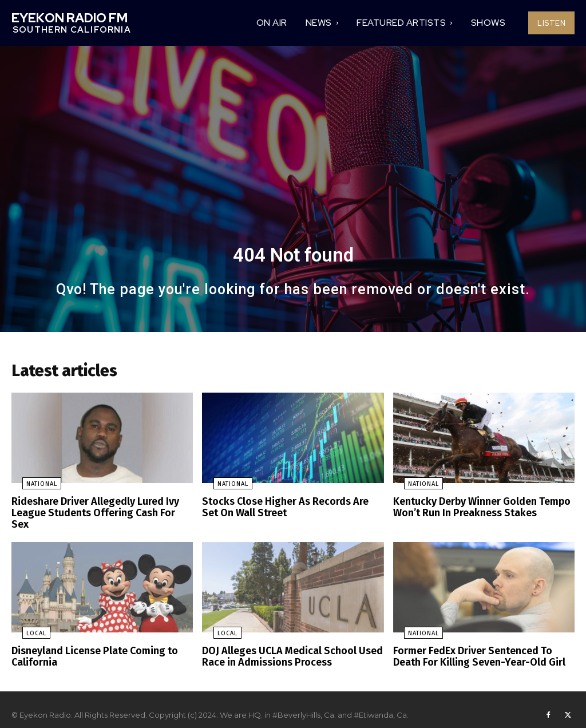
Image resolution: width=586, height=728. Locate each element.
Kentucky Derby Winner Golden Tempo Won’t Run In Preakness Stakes (476, 511)
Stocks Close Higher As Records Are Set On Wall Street (289, 511)
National (31, 488)
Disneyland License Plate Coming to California (90, 646)
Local (25, 624)
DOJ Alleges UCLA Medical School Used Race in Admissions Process (286, 646)
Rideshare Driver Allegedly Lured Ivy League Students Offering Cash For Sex (96, 511)
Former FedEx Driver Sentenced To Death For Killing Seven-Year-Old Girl (480, 646)
